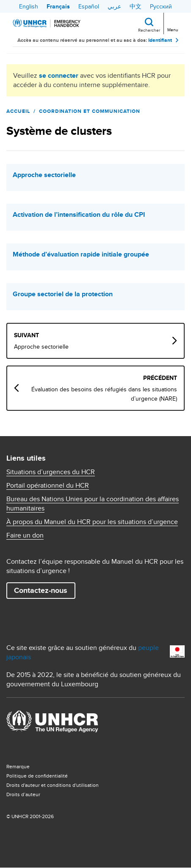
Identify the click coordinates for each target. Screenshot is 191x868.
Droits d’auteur (23, 794)
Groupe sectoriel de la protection (63, 294)
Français (58, 6)
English (29, 6)
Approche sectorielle (44, 175)
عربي (114, 6)
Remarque (18, 766)
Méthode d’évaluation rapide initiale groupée (81, 254)
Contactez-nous (41, 590)
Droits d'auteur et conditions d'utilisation (53, 785)
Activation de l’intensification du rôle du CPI (79, 215)
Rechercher (149, 30)
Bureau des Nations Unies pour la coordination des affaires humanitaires (93, 504)
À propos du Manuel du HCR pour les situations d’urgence (92, 522)
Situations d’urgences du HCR (51, 472)
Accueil (18, 111)
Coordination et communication (90, 111)
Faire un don (25, 535)
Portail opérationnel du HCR (48, 486)
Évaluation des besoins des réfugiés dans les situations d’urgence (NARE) (104, 394)
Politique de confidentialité (37, 776)
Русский (161, 6)
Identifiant (160, 40)
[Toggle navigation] (172, 23)
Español (89, 6)
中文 (136, 6)
